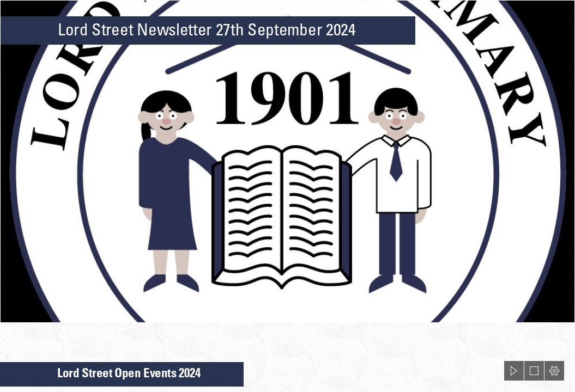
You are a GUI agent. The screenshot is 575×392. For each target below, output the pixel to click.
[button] (514, 371)
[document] (287, 196)
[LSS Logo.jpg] (287, 161)
